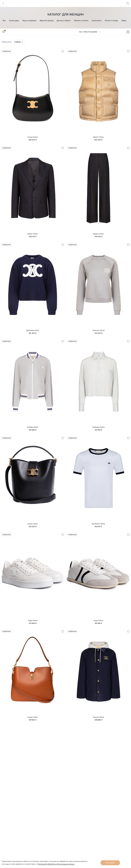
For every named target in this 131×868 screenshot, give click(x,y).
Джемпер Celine (33, 330)
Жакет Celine (33, 234)
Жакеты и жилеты (81, 21)
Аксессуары (14, 21)
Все (4, 21)
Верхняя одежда (47, 21)
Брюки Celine (98, 234)
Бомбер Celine (33, 427)
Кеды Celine (33, 621)
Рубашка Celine (98, 427)
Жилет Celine (98, 137)
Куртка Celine (98, 717)
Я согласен (110, 863)
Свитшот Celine (98, 330)
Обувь (124, 21)
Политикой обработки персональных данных (56, 864)
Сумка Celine (33, 137)
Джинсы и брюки (64, 21)
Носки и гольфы (111, 21)
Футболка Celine (98, 524)
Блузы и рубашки (29, 21)
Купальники (97, 21)
